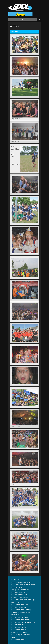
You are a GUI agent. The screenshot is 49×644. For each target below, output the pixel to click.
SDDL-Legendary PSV (17, 587)
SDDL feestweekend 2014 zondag (21, 620)
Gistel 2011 (14, 637)
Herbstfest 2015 (16, 602)
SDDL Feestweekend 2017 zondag (21, 582)
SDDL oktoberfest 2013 (18, 625)
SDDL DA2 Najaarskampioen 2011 (21, 635)
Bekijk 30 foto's (16, 119)
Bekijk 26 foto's (16, 141)
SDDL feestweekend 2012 (19, 630)
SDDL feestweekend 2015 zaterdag (21, 610)
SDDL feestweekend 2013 (19, 627)
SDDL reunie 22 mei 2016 (18, 592)
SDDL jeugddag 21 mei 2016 (19, 595)
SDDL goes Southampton (19, 607)
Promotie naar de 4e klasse (19, 632)
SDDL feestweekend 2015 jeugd (20, 605)
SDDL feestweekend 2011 (18, 640)
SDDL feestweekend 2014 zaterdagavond (23, 622)
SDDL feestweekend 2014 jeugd (20, 617)
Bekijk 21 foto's (15, 426)
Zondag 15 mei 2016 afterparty (20, 590)
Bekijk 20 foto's (16, 164)
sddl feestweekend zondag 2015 (21, 612)
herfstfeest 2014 (16, 615)
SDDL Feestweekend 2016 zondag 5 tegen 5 (24, 600)
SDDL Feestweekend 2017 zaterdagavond (23, 585)
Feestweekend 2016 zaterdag (20, 597)
